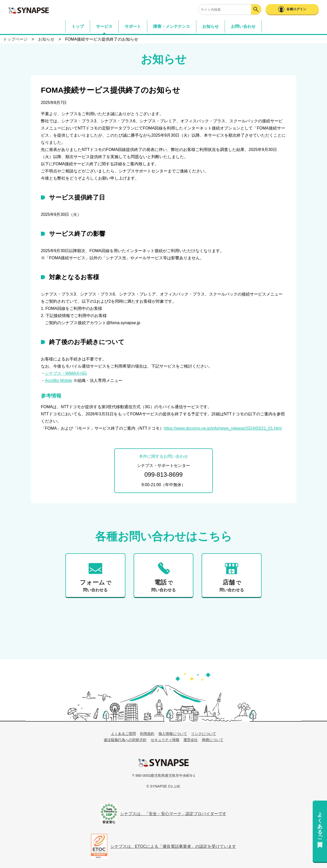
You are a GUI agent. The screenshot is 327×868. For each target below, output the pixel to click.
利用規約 (147, 734)
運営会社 (191, 740)
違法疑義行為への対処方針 (125, 740)
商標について (213, 740)
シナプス (163, 763)
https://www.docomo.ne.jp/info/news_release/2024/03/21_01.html (223, 428)
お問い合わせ (243, 26)
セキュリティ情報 (165, 740)
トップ (78, 26)
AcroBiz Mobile (59, 380)
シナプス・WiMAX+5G (66, 373)
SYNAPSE (29, 10)
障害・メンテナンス (172, 26)
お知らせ (211, 26)
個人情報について (173, 734)
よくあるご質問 (320, 823)
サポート (133, 26)
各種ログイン (296, 9)
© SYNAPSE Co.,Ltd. (163, 786)
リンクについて (204, 734)
